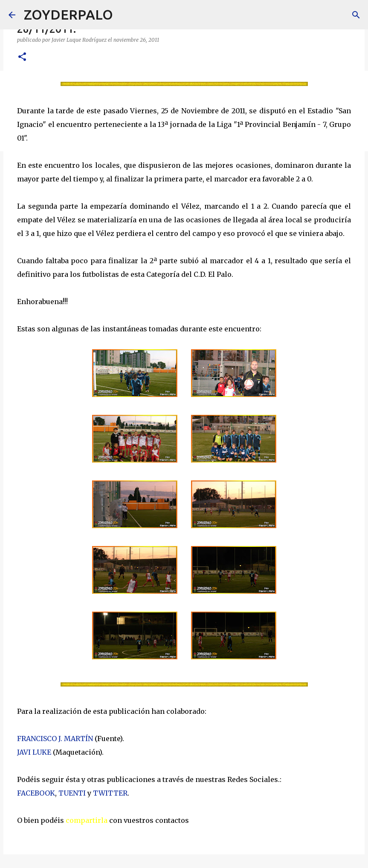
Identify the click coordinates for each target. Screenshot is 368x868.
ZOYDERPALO (68, 14)
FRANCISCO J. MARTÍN (55, 739)
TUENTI (72, 793)
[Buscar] (125, 15)
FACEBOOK (36, 793)
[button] (22, 57)
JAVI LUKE (34, 752)
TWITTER (110, 793)
